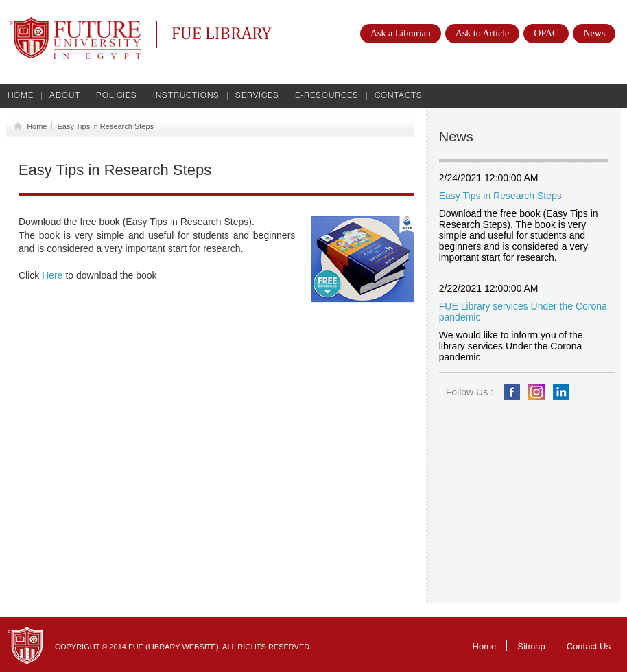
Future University (60, 24)
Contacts (399, 96)
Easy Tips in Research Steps (105, 126)
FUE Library (222, 34)
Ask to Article (483, 33)
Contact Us (589, 646)
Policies (117, 96)
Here (52, 275)
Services (257, 96)
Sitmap (531, 646)
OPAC (546, 33)
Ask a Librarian (401, 33)
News (594, 33)
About (65, 96)
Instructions (186, 96)
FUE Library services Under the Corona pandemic (523, 312)
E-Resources (327, 96)
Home (21, 96)
